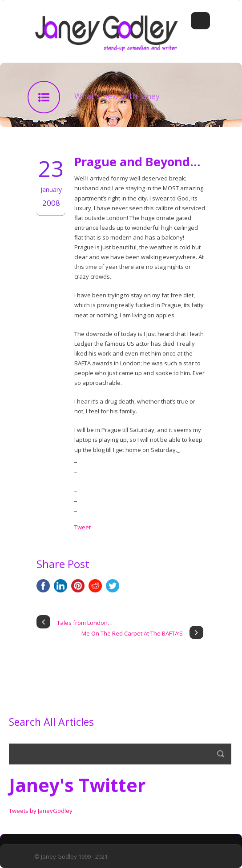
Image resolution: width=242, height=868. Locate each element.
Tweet (83, 527)
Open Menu (200, 21)
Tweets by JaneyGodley (41, 811)
